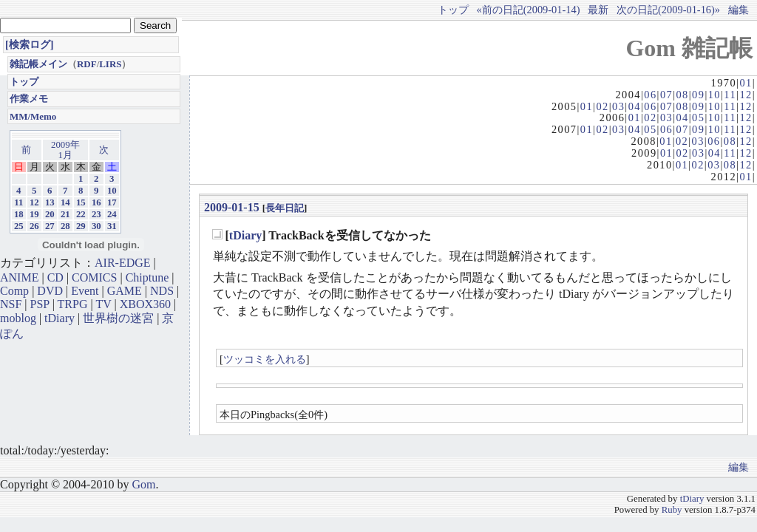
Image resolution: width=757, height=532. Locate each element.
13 (50, 202)
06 (650, 95)
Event (85, 291)
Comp (14, 291)
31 (112, 226)
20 (50, 214)
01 (746, 83)
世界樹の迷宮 (118, 318)
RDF (87, 64)
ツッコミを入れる (265, 359)
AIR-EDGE (123, 263)
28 (65, 226)
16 (96, 202)
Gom (143, 484)
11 (730, 95)
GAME (125, 291)
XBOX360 (145, 304)
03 (618, 106)
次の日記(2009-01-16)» (668, 10)
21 (65, 214)
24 (112, 214)
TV (103, 304)
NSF (11, 304)
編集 (739, 10)
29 (81, 226)
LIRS (110, 64)
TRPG (73, 304)
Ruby (672, 510)
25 (19, 226)
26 (34, 226)
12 (746, 95)
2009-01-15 (232, 207)
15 (81, 202)
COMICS (94, 277)
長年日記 (285, 208)
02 (602, 106)
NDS (162, 291)
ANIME (19, 277)
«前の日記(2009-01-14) (529, 10)
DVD (50, 291)
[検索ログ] (30, 44)
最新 (598, 10)
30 (96, 226)
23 (96, 214)
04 (635, 106)
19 (34, 214)
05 (698, 117)
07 (666, 95)
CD (55, 277)
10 (714, 95)
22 (81, 214)
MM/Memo (33, 116)
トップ (453, 10)
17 (112, 202)
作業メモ (29, 99)
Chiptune (147, 277)
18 (19, 214)
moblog (18, 318)
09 (698, 95)
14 (65, 202)
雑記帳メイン (38, 64)
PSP (40, 304)
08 (682, 95)
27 (50, 226)
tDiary (245, 235)
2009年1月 (65, 150)
